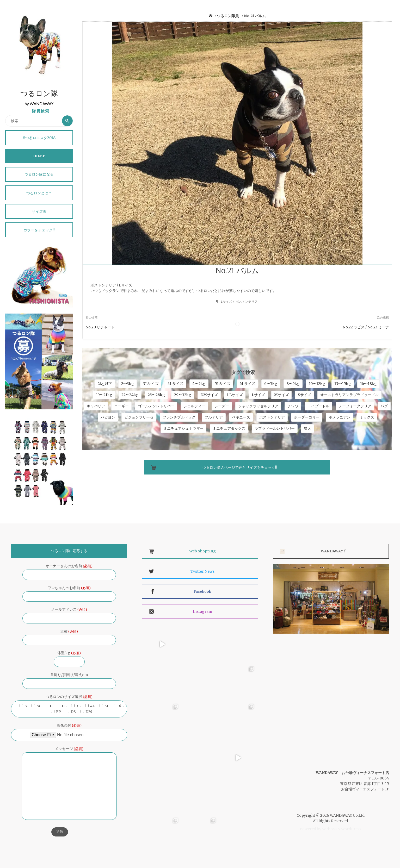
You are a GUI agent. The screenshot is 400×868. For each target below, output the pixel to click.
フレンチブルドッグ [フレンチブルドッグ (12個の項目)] (179, 417)
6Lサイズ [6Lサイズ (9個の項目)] (247, 384)
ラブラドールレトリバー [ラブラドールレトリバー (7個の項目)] (275, 428)
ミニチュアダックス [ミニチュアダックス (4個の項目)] (229, 428)
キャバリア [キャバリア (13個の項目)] (96, 406)
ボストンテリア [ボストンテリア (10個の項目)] (272, 417)
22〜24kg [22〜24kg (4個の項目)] (130, 395)
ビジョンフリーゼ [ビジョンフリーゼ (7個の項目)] (139, 417)
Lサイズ (227, 301)
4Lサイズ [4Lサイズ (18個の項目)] (175, 384)
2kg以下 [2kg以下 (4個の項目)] (105, 384)
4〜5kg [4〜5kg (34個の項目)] (199, 384)
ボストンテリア (247, 301)
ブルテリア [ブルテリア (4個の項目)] (214, 417)
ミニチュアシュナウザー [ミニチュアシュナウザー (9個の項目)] (183, 428)
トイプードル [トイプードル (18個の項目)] (318, 406)
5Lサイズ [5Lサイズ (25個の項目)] (223, 384)
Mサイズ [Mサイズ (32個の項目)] (281, 395)
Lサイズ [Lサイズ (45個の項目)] (258, 395)
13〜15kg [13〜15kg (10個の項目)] (343, 384)
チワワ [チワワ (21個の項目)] (293, 406)
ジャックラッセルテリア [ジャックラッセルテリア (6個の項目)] (258, 406)
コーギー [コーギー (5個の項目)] (121, 406)
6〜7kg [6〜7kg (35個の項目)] (271, 384)
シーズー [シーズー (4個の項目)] (222, 406)
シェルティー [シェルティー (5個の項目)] (194, 406)
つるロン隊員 (228, 16)
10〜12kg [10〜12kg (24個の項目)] (317, 384)
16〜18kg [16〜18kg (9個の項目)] (368, 384)
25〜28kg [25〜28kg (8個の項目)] (156, 395)
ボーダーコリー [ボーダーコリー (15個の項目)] (307, 417)
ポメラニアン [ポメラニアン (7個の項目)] (340, 417)
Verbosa (329, 829)
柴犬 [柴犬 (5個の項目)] (307, 428)
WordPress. (352, 829)
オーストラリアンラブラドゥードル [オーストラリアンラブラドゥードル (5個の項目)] (349, 395)
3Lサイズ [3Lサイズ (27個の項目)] (151, 384)
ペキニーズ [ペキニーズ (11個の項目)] (241, 417)
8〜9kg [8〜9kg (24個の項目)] (293, 384)
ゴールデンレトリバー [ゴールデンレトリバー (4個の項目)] (156, 406)
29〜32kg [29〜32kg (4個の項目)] (183, 395)
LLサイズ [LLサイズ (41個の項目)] (235, 395)
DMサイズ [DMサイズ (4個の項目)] (209, 395)
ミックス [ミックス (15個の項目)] (367, 417)
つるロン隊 (39, 94)
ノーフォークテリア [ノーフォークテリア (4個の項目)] (355, 406)
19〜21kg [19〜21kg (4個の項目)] (104, 395)
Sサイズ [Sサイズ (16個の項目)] (304, 395)
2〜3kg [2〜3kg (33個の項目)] (128, 384)
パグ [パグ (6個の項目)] (384, 406)
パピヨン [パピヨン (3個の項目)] (108, 417)
